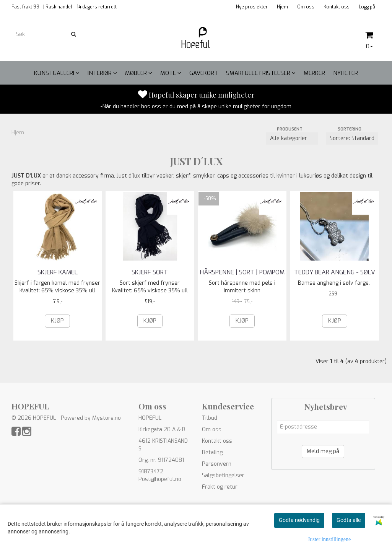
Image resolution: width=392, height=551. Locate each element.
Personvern (217, 464)
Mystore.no (107, 418)
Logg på (367, 7)
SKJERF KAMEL (58, 272)
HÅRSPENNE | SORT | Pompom (242, 272)
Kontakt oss (337, 7)
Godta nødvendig (299, 520)
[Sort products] (352, 139)
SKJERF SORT (150, 272)
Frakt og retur (220, 487)
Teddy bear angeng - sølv (335, 272)
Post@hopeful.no (160, 479)
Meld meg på (323, 451)
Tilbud (210, 418)
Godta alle (349, 520)
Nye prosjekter (252, 7)
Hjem (282, 7)
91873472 (151, 472)
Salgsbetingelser (223, 475)
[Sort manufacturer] (292, 139)
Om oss (306, 7)
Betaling (212, 452)
